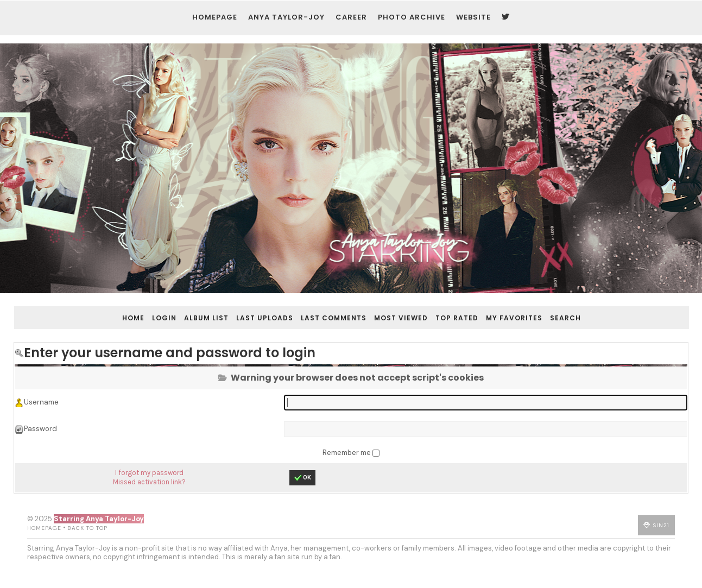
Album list (214, 310)
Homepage (210, 22)
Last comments (341, 310)
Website (469, 22)
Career (346, 22)
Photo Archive (407, 22)
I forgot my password (151, 476)
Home (141, 310)
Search (573, 310)
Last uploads (272, 310)
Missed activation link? (151, 485)
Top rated (464, 310)
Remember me (347, 454)
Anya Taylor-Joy (282, 22)
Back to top (67, 541)
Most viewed (409, 310)
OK (303, 481)
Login (172, 310)
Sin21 (681, 538)
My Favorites (522, 310)
